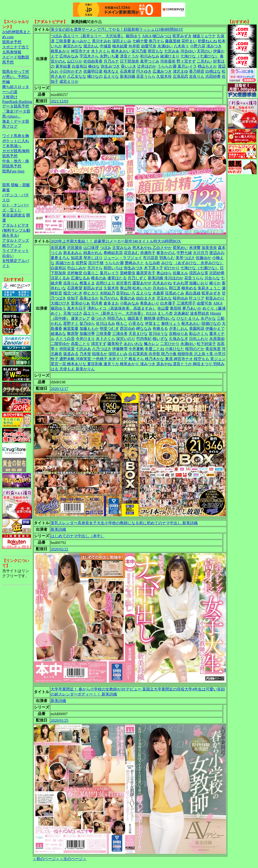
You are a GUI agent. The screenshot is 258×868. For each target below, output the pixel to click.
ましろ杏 (165, 313)
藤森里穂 (173, 41)
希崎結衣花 (113, 253)
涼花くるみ (60, 278)
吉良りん (197, 76)
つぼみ (56, 36)
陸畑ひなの (211, 323)
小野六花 (198, 46)
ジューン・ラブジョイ (123, 258)
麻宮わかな (73, 46)
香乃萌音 (197, 71)
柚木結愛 (120, 46)
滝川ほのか (174, 278)
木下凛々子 (154, 268)
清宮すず (99, 344)
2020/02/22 (59, 549)
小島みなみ (129, 303)
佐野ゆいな (166, 318)
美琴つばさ (185, 258)
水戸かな (208, 318)
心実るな (136, 323)
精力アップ (12, 246)
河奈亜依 (168, 61)
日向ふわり (199, 339)
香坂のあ (128, 298)
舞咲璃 (150, 318)
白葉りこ (91, 273)
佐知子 (73, 298)
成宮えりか (69, 81)
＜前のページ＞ (46, 859)
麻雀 (6, 190)
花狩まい (189, 41)
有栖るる (160, 329)
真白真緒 (193, 293)
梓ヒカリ (91, 293)
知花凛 (77, 258)
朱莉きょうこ (209, 288)
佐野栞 (81, 263)
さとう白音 (65, 339)
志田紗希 (213, 76)
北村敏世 (75, 273)
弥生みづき (110, 66)
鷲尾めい (180, 248)
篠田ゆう (133, 36)
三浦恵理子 (186, 303)
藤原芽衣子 (146, 273)
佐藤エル (180, 273)
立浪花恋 (180, 76)
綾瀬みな (58, 334)
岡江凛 (175, 288)
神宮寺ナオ (80, 51)
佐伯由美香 (93, 61)
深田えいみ (122, 41)
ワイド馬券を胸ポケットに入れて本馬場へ (16, 141)
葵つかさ (99, 318)
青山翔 (126, 288)
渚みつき (214, 46)
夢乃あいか (192, 308)
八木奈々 (181, 46)
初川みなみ (150, 56)
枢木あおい (121, 51)
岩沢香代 (124, 283)
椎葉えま (87, 283)
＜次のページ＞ (73, 859)
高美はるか (89, 298)
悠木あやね (142, 248)
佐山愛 (163, 308)
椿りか (215, 283)
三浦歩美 (120, 334)
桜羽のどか (195, 349)
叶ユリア (197, 298)
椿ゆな (94, 66)
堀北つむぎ (73, 293)
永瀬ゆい (165, 46)
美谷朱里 (213, 349)
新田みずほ (93, 288)
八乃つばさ (102, 349)
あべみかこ (81, 41)
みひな (167, 263)
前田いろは (113, 268)
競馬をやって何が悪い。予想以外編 (16, 77)
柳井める (189, 288)
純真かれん (93, 253)
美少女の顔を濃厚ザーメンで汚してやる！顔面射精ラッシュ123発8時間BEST (117, 29)
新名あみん (73, 253)
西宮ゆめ (128, 329)
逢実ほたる (117, 278)
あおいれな (133, 344)
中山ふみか (77, 268)
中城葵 (105, 46)
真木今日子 (77, 308)
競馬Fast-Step (13, 171)
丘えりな (111, 76)
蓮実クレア (80, 318)
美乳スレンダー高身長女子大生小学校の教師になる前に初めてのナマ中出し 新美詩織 (124, 523)
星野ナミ (71, 323)
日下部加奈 (129, 61)
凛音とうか (129, 56)
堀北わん (91, 46)
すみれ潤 (180, 283)
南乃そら (156, 41)
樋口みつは (162, 36)
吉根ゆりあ (178, 334)
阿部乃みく (117, 318)
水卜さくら (101, 51)
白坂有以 (80, 66)
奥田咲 (176, 308)
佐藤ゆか (203, 258)
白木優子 (168, 303)
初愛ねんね (207, 41)
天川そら (95, 268)
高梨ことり (80, 344)
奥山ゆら (164, 273)
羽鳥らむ (167, 258)
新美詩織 (128, 76)
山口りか (75, 61)
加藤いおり (199, 283)
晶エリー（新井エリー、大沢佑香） (94, 36)
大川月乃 (201, 253)
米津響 (195, 248)
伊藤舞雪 (120, 349)
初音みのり (215, 298)
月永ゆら (160, 288)
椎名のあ (99, 278)
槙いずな (160, 339)
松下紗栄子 (206, 344)
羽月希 (97, 303)
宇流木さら (89, 56)
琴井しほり (93, 258)
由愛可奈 (149, 46)
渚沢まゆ (180, 71)
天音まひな (138, 334)
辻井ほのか (147, 66)
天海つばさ (73, 313)
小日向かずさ (71, 71)
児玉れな (164, 298)
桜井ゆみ (180, 298)
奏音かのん (166, 253)
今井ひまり (85, 339)
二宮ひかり (170, 344)
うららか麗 (167, 66)
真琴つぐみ (150, 61)
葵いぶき (129, 66)
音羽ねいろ (126, 293)
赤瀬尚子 (148, 253)
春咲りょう (171, 323)
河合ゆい (188, 51)
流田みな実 (199, 273)
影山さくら (199, 334)
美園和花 (197, 329)
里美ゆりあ (80, 303)
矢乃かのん (109, 298)
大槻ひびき (60, 303)
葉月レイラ (187, 66)
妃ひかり (172, 268)
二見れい (204, 61)
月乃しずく (137, 278)
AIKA (147, 36)
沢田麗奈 (75, 248)
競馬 (6, 185)
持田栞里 (67, 349)
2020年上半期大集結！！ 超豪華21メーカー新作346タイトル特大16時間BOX (116, 241)
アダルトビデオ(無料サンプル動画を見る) (16, 230)
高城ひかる (65, 263)
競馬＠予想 (12, 42)
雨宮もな (155, 51)
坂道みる (71, 354)
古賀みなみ (122, 248)
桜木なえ (111, 71)
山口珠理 (91, 248)
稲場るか (100, 354)
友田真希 (58, 248)
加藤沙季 (87, 334)
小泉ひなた (175, 349)
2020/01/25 (59, 720)
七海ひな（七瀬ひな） (200, 56)
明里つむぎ (109, 329)
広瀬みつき (162, 71)
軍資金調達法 (14, 215)
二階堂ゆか (60, 344)
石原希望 (128, 71)
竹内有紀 (144, 339)
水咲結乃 (107, 293)
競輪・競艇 (20, 185)
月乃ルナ (111, 61)
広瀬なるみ (80, 278)
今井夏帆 (136, 349)
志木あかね (162, 283)
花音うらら (146, 76)
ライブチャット (16, 251)
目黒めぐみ (175, 293)
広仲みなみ (69, 56)
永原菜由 (217, 339)
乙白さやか (162, 248)
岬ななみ (144, 329)
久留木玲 (164, 76)
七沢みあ (172, 51)
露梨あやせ (142, 283)
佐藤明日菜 (93, 71)
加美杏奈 (209, 248)
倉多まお (111, 303)
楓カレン (152, 344)
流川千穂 (96, 263)
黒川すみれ (102, 41)
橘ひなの (95, 76)
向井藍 (134, 46)
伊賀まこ (153, 323)
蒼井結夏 (63, 66)
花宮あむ (131, 253)
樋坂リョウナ (204, 36)
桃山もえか (207, 66)
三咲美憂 (63, 41)
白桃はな (213, 71)
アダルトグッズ (16, 240)
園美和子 (115, 344)
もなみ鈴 (153, 263)
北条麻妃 (181, 313)
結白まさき (146, 298)
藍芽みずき (182, 36)
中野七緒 (184, 253)
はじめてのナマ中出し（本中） (78, 536)
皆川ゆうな (158, 334)
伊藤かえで (215, 329)
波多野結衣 (200, 313)
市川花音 (151, 258)
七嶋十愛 (140, 41)
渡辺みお (217, 253)
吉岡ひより (105, 283)
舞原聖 (73, 334)
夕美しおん (178, 329)
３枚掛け (10, 97)
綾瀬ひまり (170, 56)
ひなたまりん (188, 318)
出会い (8, 256)
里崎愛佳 (128, 273)
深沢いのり (126, 339)
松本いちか (142, 288)
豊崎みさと (134, 263)
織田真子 (135, 318)
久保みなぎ (178, 339)
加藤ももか (89, 329)
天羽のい (204, 51)
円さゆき (144, 71)
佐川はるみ (105, 323)
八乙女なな (77, 76)
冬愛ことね (154, 349)
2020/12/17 (59, 389)
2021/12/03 (59, 101)
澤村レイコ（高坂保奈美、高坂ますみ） (122, 308)
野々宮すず (186, 61)
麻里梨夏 (71, 329)
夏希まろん (60, 258)
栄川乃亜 (139, 51)
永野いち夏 (109, 56)
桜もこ (122, 323)
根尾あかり (60, 51)
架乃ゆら (87, 323)
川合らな (212, 278)
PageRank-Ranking (17, 102)
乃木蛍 (85, 354)
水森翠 (158, 293)
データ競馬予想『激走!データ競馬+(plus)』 (16, 111)
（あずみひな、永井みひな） (199, 263)
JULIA (151, 313)
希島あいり (150, 303)
